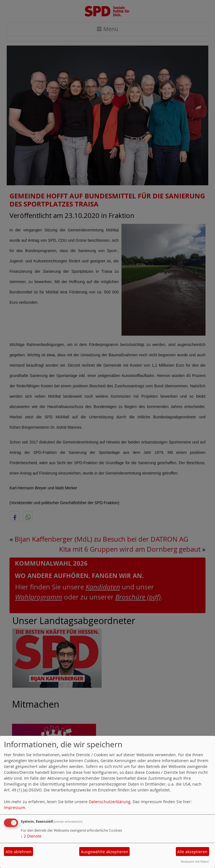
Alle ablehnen (19, 852)
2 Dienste (31, 836)
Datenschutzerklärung (110, 802)
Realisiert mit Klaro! (195, 861)
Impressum (15, 807)
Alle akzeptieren (192, 852)
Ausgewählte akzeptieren (105, 852)
